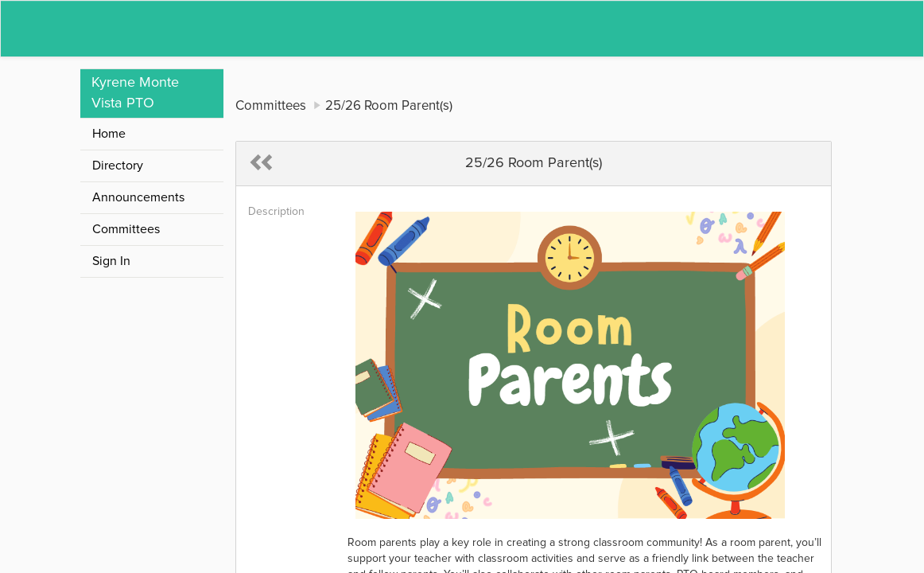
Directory (118, 166)
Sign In (111, 261)
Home (109, 134)
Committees (126, 229)
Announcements (138, 197)
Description (276, 212)
